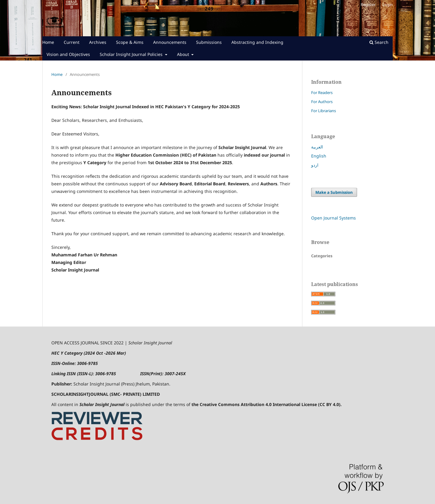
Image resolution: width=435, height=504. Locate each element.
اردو (315, 165)
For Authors (322, 102)
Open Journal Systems (333, 218)
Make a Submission (334, 192)
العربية (317, 147)
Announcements (170, 42)
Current (72, 42)
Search (379, 42)
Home (48, 42)
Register (368, 5)
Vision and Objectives (68, 54)
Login (388, 5)
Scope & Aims (130, 42)
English (319, 156)
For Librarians (324, 111)
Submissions (209, 42)
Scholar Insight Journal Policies (132, 54)
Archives (98, 42)
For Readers (322, 93)
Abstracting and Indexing (257, 42)
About (184, 54)
